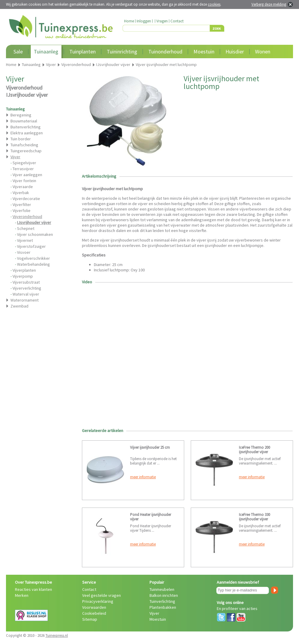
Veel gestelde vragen (102, 595)
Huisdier (235, 52)
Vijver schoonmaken (35, 234)
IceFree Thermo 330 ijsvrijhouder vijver (254, 517)
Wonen (263, 52)
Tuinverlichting (162, 601)
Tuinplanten (83, 52)
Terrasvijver (23, 169)
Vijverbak (21, 193)
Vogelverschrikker (33, 258)
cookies (214, 4)
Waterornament (25, 300)
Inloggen (144, 21)
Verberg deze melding (269, 4)
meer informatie (143, 477)
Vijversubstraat (26, 282)
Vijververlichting (27, 288)
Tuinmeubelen (162, 589)
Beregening (21, 115)
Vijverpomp (23, 276)
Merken (22, 595)
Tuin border (21, 139)
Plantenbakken (163, 607)
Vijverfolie (22, 210)
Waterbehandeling (33, 264)
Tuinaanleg (46, 52)
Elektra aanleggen (27, 133)
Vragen (162, 21)
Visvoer (24, 252)
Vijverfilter (22, 205)
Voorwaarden (94, 607)
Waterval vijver (26, 294)
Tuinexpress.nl (57, 635)
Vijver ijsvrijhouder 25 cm (150, 447)
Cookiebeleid (94, 613)
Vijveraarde (23, 187)
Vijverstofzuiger (31, 246)
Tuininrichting (122, 52)
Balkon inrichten (164, 595)
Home (129, 21)
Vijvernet (25, 240)
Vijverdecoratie (26, 199)
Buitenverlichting (26, 127)
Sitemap (90, 619)
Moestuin (204, 52)
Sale (18, 52)
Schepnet (26, 228)
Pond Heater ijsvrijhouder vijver (151, 517)
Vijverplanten (24, 270)
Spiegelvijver (24, 163)
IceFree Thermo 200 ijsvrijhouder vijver (254, 450)
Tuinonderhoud (165, 52)
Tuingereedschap (26, 151)
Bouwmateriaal (24, 121)
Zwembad (19, 306)
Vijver (154, 613)
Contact (177, 21)
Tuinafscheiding (24, 145)
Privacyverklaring (98, 601)
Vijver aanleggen (27, 175)
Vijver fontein (24, 181)
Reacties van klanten (33, 589)
